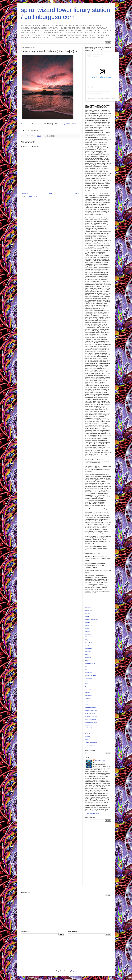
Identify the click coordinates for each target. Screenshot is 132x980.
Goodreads (88, 625)
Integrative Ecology (91, 719)
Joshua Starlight (90, 725)
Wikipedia (88, 684)
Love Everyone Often (91, 716)
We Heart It (89, 637)
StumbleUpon (89, 672)
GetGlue (88, 622)
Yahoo (87, 702)
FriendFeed (89, 643)
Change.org (89, 678)
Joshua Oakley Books (91, 743)
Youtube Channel (90, 746)
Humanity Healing (90, 663)
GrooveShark (89, 690)
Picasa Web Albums (91, 675)
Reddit (87, 617)
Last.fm (87, 628)
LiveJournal (89, 649)
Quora (87, 655)
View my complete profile (92, 813)
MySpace (88, 652)
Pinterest (88, 737)
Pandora (88, 693)
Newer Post (25, 193)
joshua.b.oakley (104, 98)
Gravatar (88, 661)
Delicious (88, 631)
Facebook (88, 608)
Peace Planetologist (91, 707)
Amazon (88, 699)
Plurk (87, 666)
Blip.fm (87, 669)
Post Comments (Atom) (35, 196)
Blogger (88, 614)
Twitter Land (89, 734)
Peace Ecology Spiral (91, 722)
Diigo (87, 640)
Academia (88, 731)
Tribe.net (88, 687)
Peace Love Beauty (91, 713)
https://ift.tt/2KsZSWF (69, 124)
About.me (88, 634)
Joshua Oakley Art (90, 728)
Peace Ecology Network (92, 619)
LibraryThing (89, 696)
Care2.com (88, 658)
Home (50, 193)
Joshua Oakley (92, 98)
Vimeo (87, 705)
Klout (87, 681)
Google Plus (89, 611)
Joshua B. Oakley (101, 760)
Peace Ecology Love (91, 710)
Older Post (76, 193)
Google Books (89, 646)
